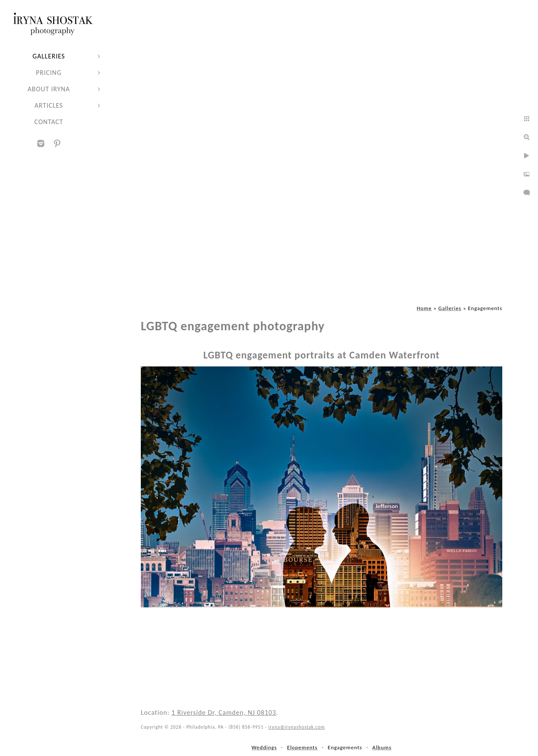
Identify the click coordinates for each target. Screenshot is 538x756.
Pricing (49, 73)
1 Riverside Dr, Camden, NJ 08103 (224, 712)
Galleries (49, 56)
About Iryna (49, 89)
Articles (49, 105)
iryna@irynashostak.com (297, 727)
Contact (49, 122)
